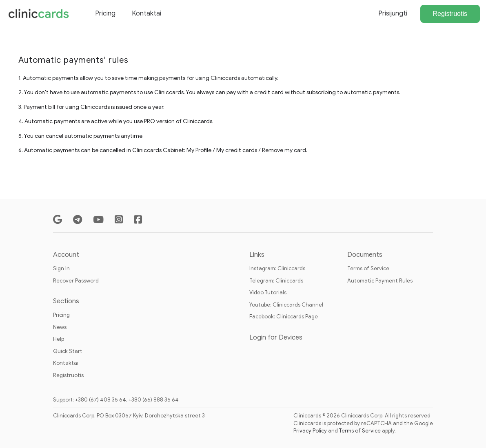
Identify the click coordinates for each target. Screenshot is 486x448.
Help (59, 339)
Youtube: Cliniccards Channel (286, 305)
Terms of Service (368, 268)
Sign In (61, 268)
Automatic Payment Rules (380, 281)
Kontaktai (146, 13)
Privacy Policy (310, 431)
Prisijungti (393, 13)
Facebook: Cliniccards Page (284, 317)
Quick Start (68, 351)
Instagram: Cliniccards (277, 268)
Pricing (105, 13)
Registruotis (450, 14)
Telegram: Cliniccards (276, 281)
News (60, 327)
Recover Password (76, 281)
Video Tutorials (268, 292)
